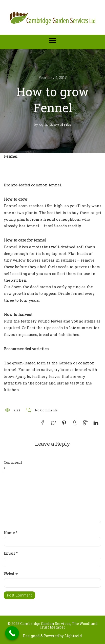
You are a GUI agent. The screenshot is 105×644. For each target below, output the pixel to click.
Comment (12, 465)
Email (11, 553)
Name (11, 533)
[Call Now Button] (12, 633)
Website (11, 574)
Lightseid (73, 636)
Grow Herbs (60, 124)
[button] (52, 41)
